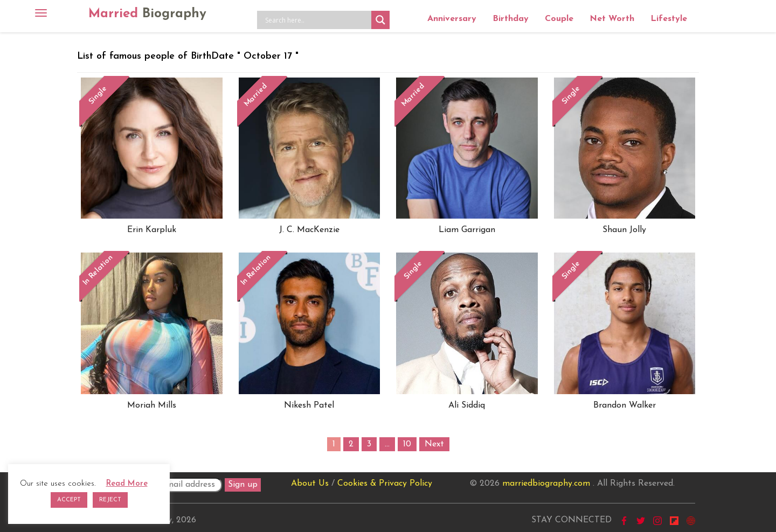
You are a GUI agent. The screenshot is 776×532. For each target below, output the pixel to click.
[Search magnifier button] (380, 20)
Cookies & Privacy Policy (385, 484)
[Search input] (317, 20)
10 (407, 444)
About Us (310, 484)
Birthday (511, 19)
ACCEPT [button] (69, 500)
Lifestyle (669, 19)
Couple (559, 19)
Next (434, 444)
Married (147, 14)
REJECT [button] (110, 500)
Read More (127, 484)
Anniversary (452, 19)
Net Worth (612, 19)
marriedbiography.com (546, 484)
